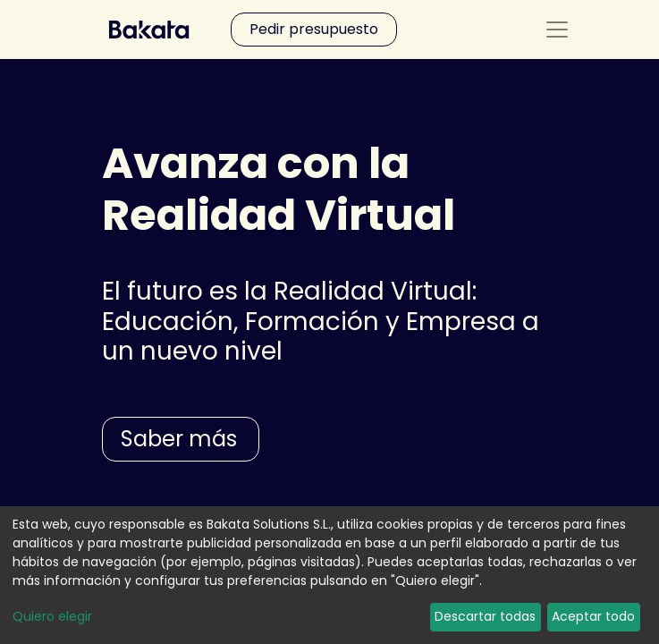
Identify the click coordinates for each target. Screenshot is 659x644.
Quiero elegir (52, 616)
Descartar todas (485, 616)
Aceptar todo (593, 616)
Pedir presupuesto (314, 29)
